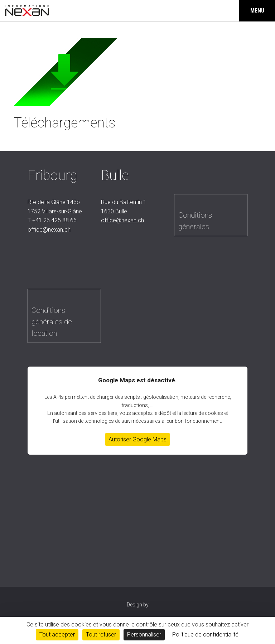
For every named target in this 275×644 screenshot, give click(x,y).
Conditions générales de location (52, 322)
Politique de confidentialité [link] (205, 635)
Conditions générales (195, 221)
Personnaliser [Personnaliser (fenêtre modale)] (144, 635)
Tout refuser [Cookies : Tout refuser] (101, 635)
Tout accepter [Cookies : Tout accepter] (57, 635)
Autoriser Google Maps (137, 439)
